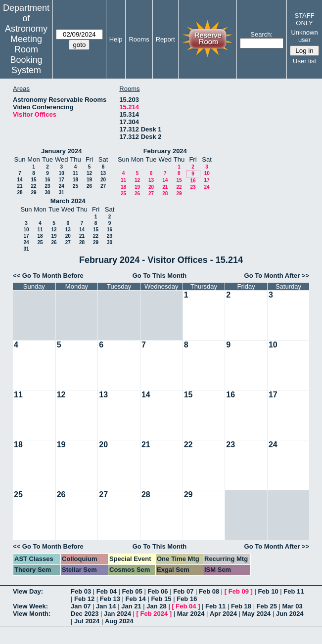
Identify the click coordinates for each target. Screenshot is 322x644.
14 (20, 180)
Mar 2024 (191, 614)
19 (89, 180)
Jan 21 (131, 606)
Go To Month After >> (277, 276)
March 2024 (68, 201)
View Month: (32, 614)
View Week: (30, 606)
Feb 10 (268, 591)
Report (165, 39)
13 (103, 173)
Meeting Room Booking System (26, 55)
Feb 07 (183, 591)
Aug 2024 (119, 621)
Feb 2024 (154, 614)
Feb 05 (132, 591)
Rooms (139, 39)
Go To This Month (160, 276)
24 (62, 186)
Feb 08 (209, 591)
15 (33, 180)
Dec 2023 (85, 614)
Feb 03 (81, 591)
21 (20, 186)
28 (20, 193)
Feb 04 (107, 591)
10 (62, 173)
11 (75, 173)
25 (75, 186)
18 (75, 180)
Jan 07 (81, 606)
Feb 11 (294, 591)
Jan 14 (106, 606)
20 (103, 180)
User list (304, 61)
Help (116, 39)
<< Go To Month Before (48, 276)
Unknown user (304, 36)
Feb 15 (161, 599)
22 (33, 186)
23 (47, 186)
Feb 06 (158, 591)
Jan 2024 (117, 614)
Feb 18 (241, 606)
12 (89, 173)
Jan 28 (156, 606)
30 (47, 193)
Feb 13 (110, 599)
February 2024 (165, 151)
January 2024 (61, 151)
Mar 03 (292, 606)
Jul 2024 (87, 621)
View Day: (28, 591)
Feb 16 (187, 599)
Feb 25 (267, 606)
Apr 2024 (223, 614)
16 (47, 180)
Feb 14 (136, 599)
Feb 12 (84, 599)
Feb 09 (239, 591)
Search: (261, 34)
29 (33, 193)
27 (103, 186)
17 (62, 180)
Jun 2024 (290, 614)
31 (62, 193)
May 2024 (257, 614)
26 (89, 186)
